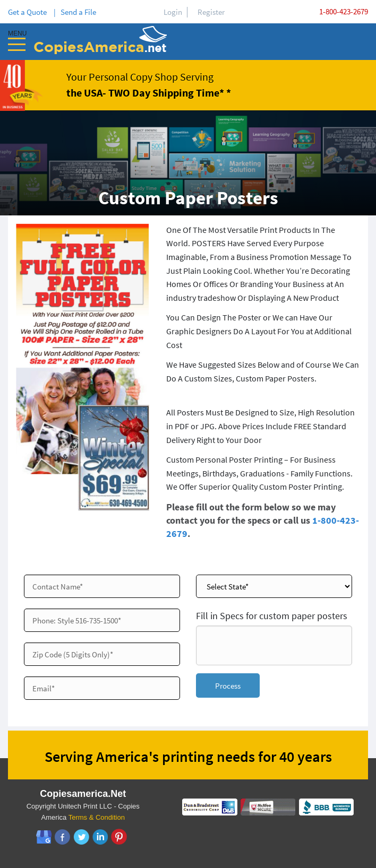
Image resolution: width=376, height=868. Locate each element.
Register (211, 12)
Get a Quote (29, 12)
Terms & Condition (97, 817)
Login (173, 12)
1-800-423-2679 (344, 11)
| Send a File (75, 12)
